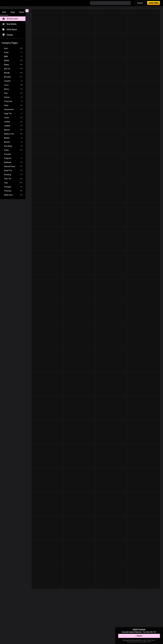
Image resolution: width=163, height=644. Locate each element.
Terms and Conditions (141, 642)
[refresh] (51, 11)
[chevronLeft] (27, 11)
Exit (150, 642)
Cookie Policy (146, 640)
